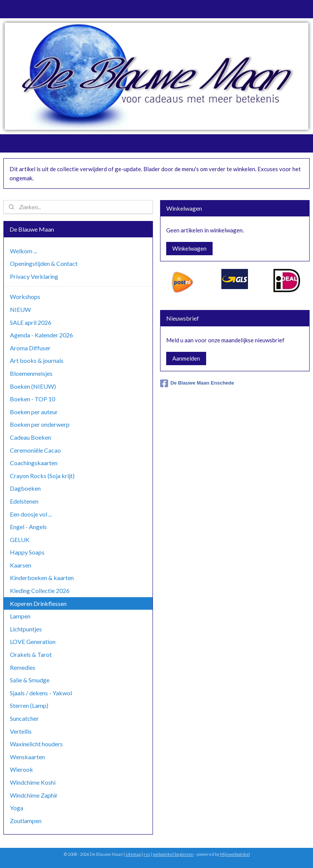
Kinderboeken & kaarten (42, 578)
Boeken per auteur (34, 412)
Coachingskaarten (34, 463)
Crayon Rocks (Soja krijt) (42, 476)
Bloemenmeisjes (31, 373)
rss (147, 854)
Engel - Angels (28, 527)
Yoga (17, 808)
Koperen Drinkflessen (38, 603)
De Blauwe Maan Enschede (197, 383)
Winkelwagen (189, 248)
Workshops (25, 296)
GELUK (20, 540)
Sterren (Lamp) (29, 705)
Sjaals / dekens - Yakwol (41, 693)
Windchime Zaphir (34, 795)
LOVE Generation (33, 641)
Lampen (20, 616)
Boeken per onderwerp (40, 424)
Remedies (23, 667)
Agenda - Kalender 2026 (41, 335)
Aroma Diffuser (30, 348)
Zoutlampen (26, 821)
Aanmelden (186, 358)
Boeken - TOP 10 (33, 399)
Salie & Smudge (30, 680)
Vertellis (21, 731)
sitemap (133, 854)
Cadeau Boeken (30, 437)
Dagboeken (25, 488)
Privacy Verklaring (34, 276)
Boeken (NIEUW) (33, 386)
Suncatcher (24, 718)
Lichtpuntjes (26, 629)
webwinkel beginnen (173, 854)
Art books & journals (37, 360)
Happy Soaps (27, 552)
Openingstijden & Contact (44, 263)
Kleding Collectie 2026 (40, 591)
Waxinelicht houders (36, 744)
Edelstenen (24, 501)
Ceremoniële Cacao (35, 450)
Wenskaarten (27, 757)
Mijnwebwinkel (235, 854)
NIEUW (20, 309)
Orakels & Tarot (31, 654)
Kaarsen (21, 565)
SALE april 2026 (31, 322)
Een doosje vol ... (31, 514)
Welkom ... (23, 251)
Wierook (21, 769)
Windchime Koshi (33, 782)
